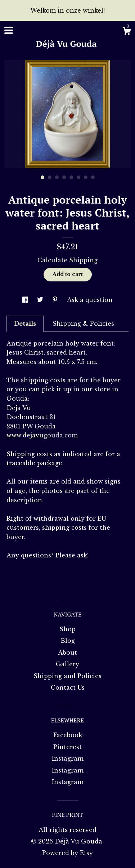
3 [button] (57, 177)
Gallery (67, 664)
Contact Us (68, 687)
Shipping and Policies (67, 676)
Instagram (68, 758)
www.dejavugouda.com (42, 435)
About (67, 653)
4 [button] (64, 177)
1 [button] (42, 177)
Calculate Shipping (67, 260)
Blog (68, 641)
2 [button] (50, 177)
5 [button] (71, 177)
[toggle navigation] (9, 30)
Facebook (68, 735)
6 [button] (78, 177)
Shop (67, 629)
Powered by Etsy (67, 853)
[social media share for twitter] (41, 300)
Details (25, 324)
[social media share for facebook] (26, 300)
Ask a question (90, 300)
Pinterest (67, 747)
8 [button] (93, 177)
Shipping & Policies (83, 324)
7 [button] (86, 177)
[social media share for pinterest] (56, 300)
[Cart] (127, 32)
